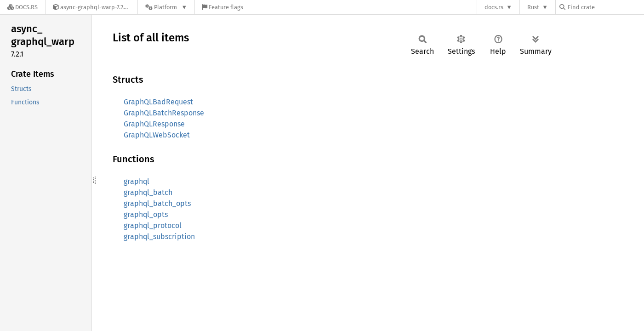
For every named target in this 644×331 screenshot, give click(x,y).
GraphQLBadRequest (158, 102)
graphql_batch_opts (157, 203)
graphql (137, 181)
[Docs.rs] (23, 7)
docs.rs (494, 7)
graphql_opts (146, 214)
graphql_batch (148, 192)
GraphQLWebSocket (157, 135)
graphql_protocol (153, 225)
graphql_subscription (159, 237)
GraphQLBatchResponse (164, 113)
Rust (533, 7)
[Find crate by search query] (605, 7)
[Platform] (166, 7)
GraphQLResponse (154, 124)
